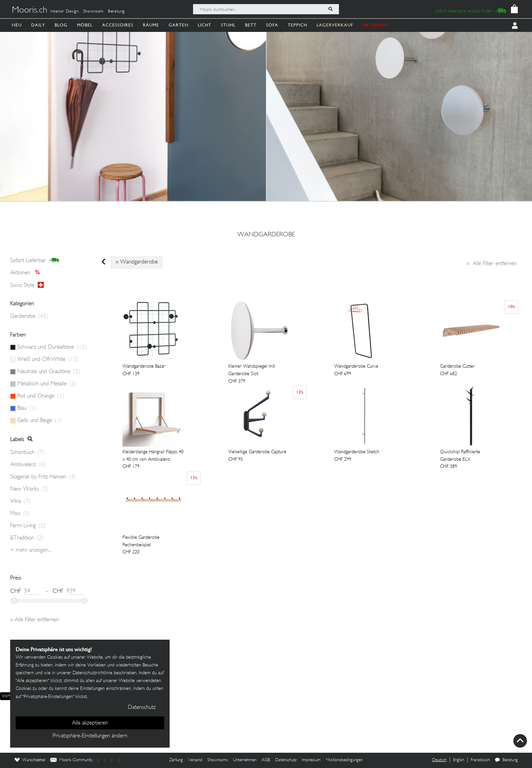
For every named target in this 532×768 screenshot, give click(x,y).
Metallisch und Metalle (47, 384)
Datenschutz (286, 760)
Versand (195, 760)
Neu (17, 25)
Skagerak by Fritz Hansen (43, 477)
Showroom (93, 12)
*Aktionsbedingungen (344, 760)
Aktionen (27, 273)
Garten (178, 25)
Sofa (272, 25)
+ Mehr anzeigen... (31, 550)
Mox (20, 514)
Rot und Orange (41, 396)
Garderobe (29, 316)
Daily (38, 25)
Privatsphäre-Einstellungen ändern (90, 736)
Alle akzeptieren (90, 723)
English (459, 760)
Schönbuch (27, 453)
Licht (205, 25)
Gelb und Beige (40, 421)
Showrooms (218, 760)
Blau (27, 408)
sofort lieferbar (35, 260)
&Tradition (27, 538)
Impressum (311, 760)
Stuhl (228, 25)
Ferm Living (28, 526)
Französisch (480, 760)
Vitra (20, 501)
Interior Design (65, 12)
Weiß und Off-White (48, 360)
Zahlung (176, 760)
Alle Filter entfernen (492, 264)
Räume (151, 25)
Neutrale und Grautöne (49, 372)
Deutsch (439, 760)
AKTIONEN (375, 25)
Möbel (85, 25)
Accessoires (118, 25)
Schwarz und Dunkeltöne (52, 347)
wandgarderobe (266, 235)
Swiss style (27, 285)
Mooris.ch (30, 11)
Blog (61, 25)
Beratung (116, 12)
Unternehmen (245, 760)
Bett (251, 25)
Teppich (297, 25)
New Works (29, 489)
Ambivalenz (28, 465)
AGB (266, 760)
